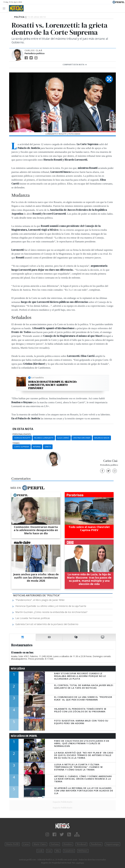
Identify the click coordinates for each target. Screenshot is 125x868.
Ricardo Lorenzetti (44, 438)
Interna (37, 447)
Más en (27, 488)
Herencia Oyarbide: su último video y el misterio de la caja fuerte (51, 606)
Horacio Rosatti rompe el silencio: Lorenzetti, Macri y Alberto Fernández (53, 385)
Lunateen (69, 851)
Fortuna (55, 844)
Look (40, 851)
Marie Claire (40, 844)
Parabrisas (96, 844)
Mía (58, 851)
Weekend (81, 844)
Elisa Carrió (63, 438)
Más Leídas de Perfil (24, 736)
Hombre (68, 844)
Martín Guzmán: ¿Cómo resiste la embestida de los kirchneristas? (51, 612)
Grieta (48, 447)
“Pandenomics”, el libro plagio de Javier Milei (40, 600)
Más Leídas (18, 669)
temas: (16, 443)
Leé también (37, 378)
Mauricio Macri (102, 438)
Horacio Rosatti (22, 438)
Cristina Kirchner (82, 438)
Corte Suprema (22, 447)
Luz (49, 851)
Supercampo (112, 844)
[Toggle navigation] (5, 8)
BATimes (83, 851)
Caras (26, 844)
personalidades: (22, 434)
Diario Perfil (12, 844)
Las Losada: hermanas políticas (33, 618)
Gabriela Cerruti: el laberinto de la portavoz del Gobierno (47, 624)
